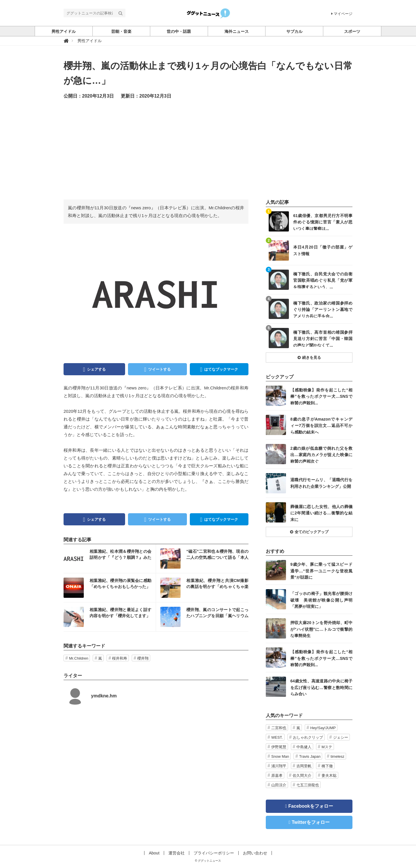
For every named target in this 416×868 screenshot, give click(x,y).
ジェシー (341, 737)
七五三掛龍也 (308, 785)
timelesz (337, 756)
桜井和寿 (120, 658)
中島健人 (304, 747)
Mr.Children (79, 658)
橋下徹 (327, 766)
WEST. (277, 737)
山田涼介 (279, 785)
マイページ (342, 14)
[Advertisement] (208, 149)
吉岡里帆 (304, 766)
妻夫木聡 (329, 775)
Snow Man (280, 756)
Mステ (327, 747)
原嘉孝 (277, 775)
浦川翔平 (279, 766)
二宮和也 (279, 728)
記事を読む (110, 559)
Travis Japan (310, 756)
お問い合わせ (255, 853)
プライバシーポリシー (214, 853)
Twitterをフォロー (311, 822)
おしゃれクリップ (308, 737)
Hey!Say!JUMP (323, 728)
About (154, 853)
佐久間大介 (302, 775)
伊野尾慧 (279, 747)
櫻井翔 (143, 658)
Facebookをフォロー (311, 806)
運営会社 (177, 853)
